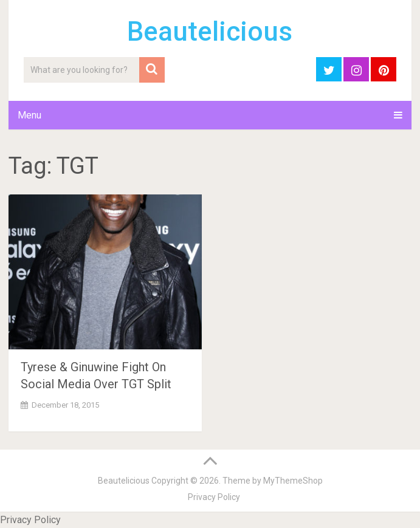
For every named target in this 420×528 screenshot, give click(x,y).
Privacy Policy (214, 497)
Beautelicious (210, 32)
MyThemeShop (293, 481)
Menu (29, 115)
